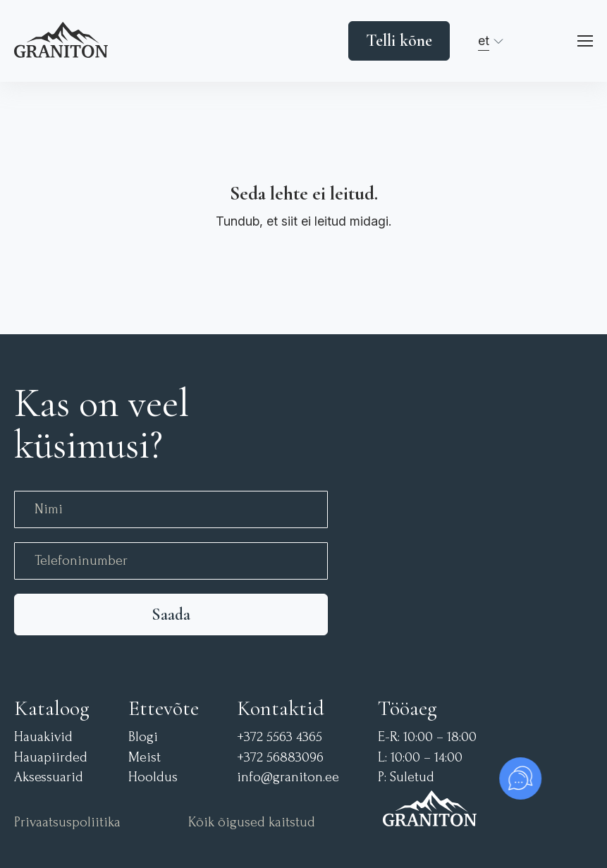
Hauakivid (43, 737)
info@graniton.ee (288, 777)
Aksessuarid (49, 777)
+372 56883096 (280, 758)
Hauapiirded (51, 758)
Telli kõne (399, 41)
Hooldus (153, 777)
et (484, 41)
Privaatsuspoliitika (67, 823)
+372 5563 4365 (280, 737)
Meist (145, 758)
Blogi (143, 737)
